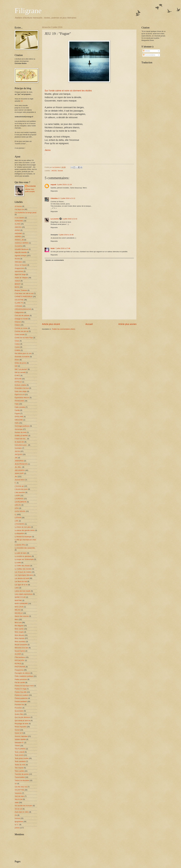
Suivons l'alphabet (21, 736)
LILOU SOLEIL (20, 511)
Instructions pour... (21, 445)
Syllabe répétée (20, 739)
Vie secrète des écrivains (24, 806)
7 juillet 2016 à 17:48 (63, 248)
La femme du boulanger (23, 537)
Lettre (17, 588)
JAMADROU (19, 461)
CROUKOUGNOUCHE (23, 309)
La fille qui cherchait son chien (25, 540)
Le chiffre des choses (22, 566)
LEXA (17, 508)
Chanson (18, 322)
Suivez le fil (19, 733)
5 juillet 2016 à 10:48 (66, 235)
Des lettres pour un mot (23, 353)
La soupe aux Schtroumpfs (24, 559)
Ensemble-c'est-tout (22, 388)
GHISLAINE (19, 417)
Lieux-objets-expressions (23, 594)
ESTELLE (18, 382)
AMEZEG (18, 227)
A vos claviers (20, 218)
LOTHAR (18, 518)
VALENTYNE (19, 790)
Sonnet (60, 171)
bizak (53, 248)
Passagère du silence (22, 673)
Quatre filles (19, 714)
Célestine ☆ (55, 198)
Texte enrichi (19, 755)
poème (17, 828)
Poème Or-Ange (20, 689)
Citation (17, 325)
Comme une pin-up (22, 331)
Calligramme (19, 312)
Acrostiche (18, 246)
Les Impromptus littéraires (24, 575)
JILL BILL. (18, 467)
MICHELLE (19, 613)
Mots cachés (19, 629)
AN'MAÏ (17, 230)
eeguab (53, 185)
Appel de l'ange (20, 274)
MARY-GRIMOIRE (21, 604)
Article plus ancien (127, 324)
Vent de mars (19, 796)
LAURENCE (19, 499)
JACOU (54, 171)
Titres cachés (19, 771)
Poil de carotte (20, 682)
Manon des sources (22, 616)
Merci (17, 619)
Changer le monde (21, 319)
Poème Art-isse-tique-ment (24, 686)
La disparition (19, 533)
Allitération (18, 262)
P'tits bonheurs (20, 657)
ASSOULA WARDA (22, 243)
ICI (22, 101)
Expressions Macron (22, 398)
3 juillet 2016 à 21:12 (68, 198)
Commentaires (149, 55)
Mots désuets (19, 635)
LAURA (17, 496)
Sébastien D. (19, 743)
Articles (146, 51)
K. (15, 483)
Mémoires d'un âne (21, 648)
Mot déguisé (19, 626)
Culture (17, 344)
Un (16, 784)
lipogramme (19, 822)
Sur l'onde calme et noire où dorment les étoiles (68, 91)
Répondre (54, 191)
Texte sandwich (20, 761)
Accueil (89, 324)
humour (17, 818)
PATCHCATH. (20, 660)
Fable (17, 404)
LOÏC (17, 521)
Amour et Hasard (21, 265)
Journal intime (20, 480)
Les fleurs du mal (21, 581)
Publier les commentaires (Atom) (64, 329)
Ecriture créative (20, 385)
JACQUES (18, 454)
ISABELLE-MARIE (21, 436)
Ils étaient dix (19, 442)
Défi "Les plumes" (21, 369)
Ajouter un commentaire (55, 260)
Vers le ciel (19, 799)
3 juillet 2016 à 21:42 (70, 219)
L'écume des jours (21, 489)
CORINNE (18, 306)
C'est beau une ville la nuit (24, 293)
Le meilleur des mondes (23, 569)
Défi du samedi (20, 372)
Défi (16, 366)
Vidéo (17, 803)
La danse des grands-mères (25, 530)
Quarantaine (19, 711)
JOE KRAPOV (20, 470)
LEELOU (18, 505)
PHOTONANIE (20, 667)
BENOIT (18, 284)
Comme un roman (21, 328)
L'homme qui (19, 486)
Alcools (17, 259)
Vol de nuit (18, 809)
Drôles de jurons (21, 363)
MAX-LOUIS (19, 607)
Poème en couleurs (22, 695)
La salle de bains (21, 553)
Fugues (17, 413)
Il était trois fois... (21, 439)
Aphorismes (19, 271)
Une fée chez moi (21, 787)
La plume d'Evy (20, 545)
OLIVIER (18, 654)
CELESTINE (19, 300)
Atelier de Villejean (21, 278)
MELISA (18, 610)
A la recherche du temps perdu (26, 213)
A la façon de (19, 209)
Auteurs (17, 281)
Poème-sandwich (21, 701)
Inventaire (18, 448)
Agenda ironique (21, 256)
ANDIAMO (18, 233)
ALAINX (18, 224)
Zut (16, 815)
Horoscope (19, 429)
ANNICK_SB (19, 240)
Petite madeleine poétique (24, 676)
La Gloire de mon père (23, 527)
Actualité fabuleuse (21, 249)
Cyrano (17, 347)
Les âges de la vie (21, 585)
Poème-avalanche (21, 698)
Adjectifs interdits (21, 252)
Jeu (16, 477)
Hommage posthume (22, 426)
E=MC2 (17, 375)
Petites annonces (21, 679)
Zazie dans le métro (22, 812)
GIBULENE (19, 420)
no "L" (17, 825)
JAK (16, 458)
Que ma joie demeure (22, 717)
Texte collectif (19, 752)
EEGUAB (18, 379)
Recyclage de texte (22, 724)
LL (16, 515)
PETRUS (18, 664)
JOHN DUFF (19, 473)
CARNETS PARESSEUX (24, 297)
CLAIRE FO (19, 303)
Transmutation (20, 777)
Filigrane (28, 11)
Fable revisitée (20, 407)
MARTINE (18, 600)
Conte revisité (20, 335)
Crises (17, 341)
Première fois (19, 705)
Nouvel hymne (20, 651)
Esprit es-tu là (20, 394)
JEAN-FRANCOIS (21, 464)
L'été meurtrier (20, 492)
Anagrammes (19, 268)
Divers (17, 360)
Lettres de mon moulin (23, 591)
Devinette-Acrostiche (22, 357)
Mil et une (18, 623)
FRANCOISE (19, 401)
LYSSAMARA (20, 524)
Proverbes (18, 708)
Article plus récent (51, 324)
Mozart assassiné (21, 645)
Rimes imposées (21, 727)
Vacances (18, 793)
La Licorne (55, 219)
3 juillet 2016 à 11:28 (64, 185)
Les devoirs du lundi (22, 578)
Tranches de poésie (22, 774)
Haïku (17, 423)
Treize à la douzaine (22, 780)
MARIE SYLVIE (20, 597)
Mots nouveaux (20, 642)
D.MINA (17, 350)
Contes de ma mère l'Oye (24, 338)
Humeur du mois (21, 432)
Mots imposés (20, 638)
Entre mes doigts (21, 391)
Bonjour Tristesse (21, 290)
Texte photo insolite (22, 758)
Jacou (48, 150)
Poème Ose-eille (21, 692)
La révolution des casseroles (25, 548)
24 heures (18, 206)
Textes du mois (20, 765)
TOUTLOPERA (20, 749)
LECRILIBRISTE (21, 502)
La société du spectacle (23, 556)
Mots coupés (19, 632)
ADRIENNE (19, 221)
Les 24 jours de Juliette (23, 572)
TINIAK (17, 746)
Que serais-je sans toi (22, 720)
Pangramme (19, 670)
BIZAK (17, 287)
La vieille (18, 563)
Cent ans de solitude (22, 316)
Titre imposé (19, 768)
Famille (17, 410)
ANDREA (18, 237)
